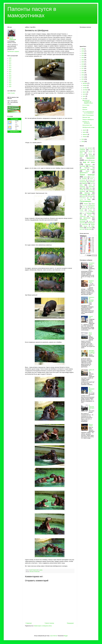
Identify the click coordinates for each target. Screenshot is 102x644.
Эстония (89, 228)
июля (84, 94)
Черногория (85, 224)
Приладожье (91, 207)
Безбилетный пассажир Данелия (91, 299)
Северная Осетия (84, 212)
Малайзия (82, 191)
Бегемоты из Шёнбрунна (86, 122)
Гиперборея (83, 169)
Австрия (32, 572)
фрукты (91, 221)
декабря (85, 83)
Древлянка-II (84, 173)
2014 (10, 68)
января (85, 137)
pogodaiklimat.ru (14, 131)
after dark (89, 229)
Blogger (66, 636)
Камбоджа (92, 182)
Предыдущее (70, 623)
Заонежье (92, 177)
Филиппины (83, 220)
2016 (10, 71)
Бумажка (85, 107)
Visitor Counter (11, 93)
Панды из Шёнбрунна (88, 120)
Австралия (82, 148)
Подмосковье (84, 205)
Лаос (91, 188)
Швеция (85, 226)
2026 (83, 49)
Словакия (92, 212)
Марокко (92, 191)
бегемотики (37, 572)
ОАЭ (91, 198)
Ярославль (82, 229)
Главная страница (49, 623)
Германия (87, 168)
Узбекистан (83, 216)
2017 (10, 73)
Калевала (90, 180)
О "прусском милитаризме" (92, 407)
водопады (88, 165)
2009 (10, 58)
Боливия (92, 156)
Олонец (81, 199)
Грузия (87, 171)
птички (81, 210)
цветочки (82, 223)
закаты (85, 177)
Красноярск (92, 187)
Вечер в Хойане (91, 425)
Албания (82, 150)
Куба (84, 188)
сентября (85, 90)
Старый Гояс (91, 317)
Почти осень (90, 334)
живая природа (87, 175)
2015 (10, 70)
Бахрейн (90, 153)
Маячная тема (86, 117)
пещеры (86, 204)
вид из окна (89, 162)
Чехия (93, 224)
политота (92, 205)
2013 (10, 66)
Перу (89, 199)
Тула (81, 215)
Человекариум (91, 223)
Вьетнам (82, 166)
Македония (89, 190)
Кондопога (82, 187)
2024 (10, 85)
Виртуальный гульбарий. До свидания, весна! (88, 102)
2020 (83, 62)
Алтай (91, 150)
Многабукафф (83, 195)
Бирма (82, 156)
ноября (85, 85)
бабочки (90, 151)
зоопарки (84, 179)
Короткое (85, 110)
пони (84, 207)
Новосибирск (83, 198)
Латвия (82, 190)
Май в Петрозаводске (88, 115)
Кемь (92, 183)
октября (85, 88)
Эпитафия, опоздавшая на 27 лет (92, 352)
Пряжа (91, 208)
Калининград (83, 182)
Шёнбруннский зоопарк (89, 127)
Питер (93, 204)
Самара (90, 210)
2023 (10, 83)
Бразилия (91, 158)
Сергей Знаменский (13, 39)
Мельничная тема (87, 125)
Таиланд (89, 213)
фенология (87, 218)
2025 (10, 87)
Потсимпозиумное (92, 264)
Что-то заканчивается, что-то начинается (88, 112)
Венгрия (92, 160)
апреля (85, 130)
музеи (84, 196)
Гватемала (92, 166)
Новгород (90, 196)
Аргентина (82, 151)
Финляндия (83, 221)
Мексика (87, 193)
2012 (10, 64)
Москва (93, 195)
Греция (92, 169)
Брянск (86, 160)
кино (81, 185)
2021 (10, 79)
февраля (85, 134)
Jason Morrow (54, 636)
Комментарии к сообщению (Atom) (43, 626)
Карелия (85, 183)
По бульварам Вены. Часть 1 (92, 390)
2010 (10, 60)
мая (84, 98)
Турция (90, 215)
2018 (10, 75)
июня (84, 96)
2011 (10, 62)
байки (81, 153)
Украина (92, 216)
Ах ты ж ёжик (86, 105)
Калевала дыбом (91, 282)
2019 (10, 77)
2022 (10, 81)
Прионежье (84, 208)
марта (85, 132)
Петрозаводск (14, 119)
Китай (90, 185)
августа (85, 92)
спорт (83, 213)
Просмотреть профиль (13, 52)
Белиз (90, 154)
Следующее (29, 623)
